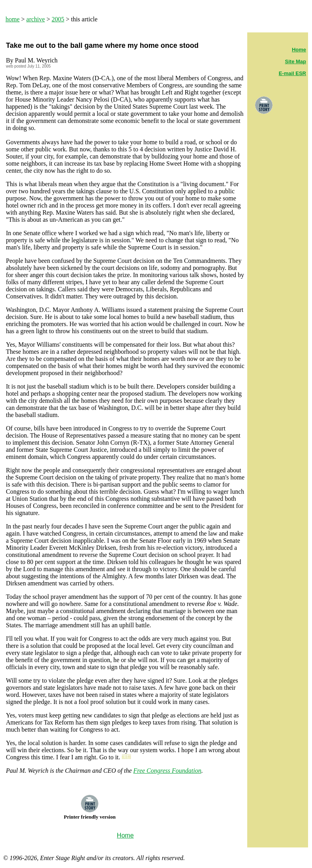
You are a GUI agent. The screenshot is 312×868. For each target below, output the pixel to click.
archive (36, 19)
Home (299, 50)
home (13, 19)
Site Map (296, 61)
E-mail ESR (292, 73)
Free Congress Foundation (167, 771)
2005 (58, 19)
